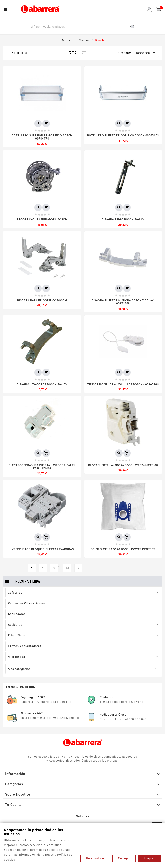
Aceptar (149, 858)
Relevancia (146, 53)
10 (67, 568)
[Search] (132, 27)
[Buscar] (77, 27)
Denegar (124, 858)
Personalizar (95, 858)
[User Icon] (149, 10)
